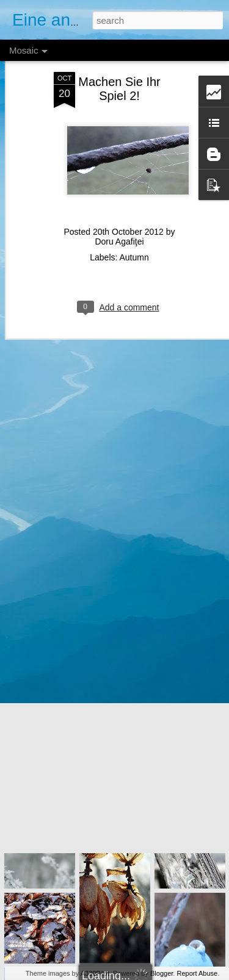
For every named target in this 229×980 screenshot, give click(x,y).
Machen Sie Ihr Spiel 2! (119, 70)
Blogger (162, 973)
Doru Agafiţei (119, 223)
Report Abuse (197, 973)
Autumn (134, 239)
